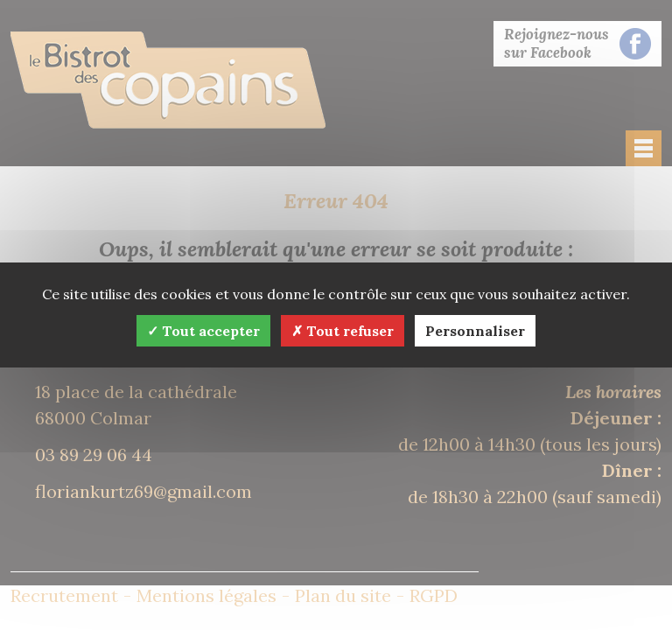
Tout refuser (343, 331)
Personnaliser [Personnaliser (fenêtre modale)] (475, 331)
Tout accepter (203, 331)
